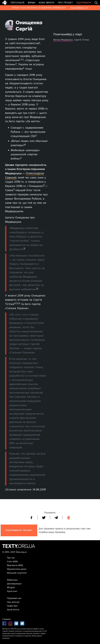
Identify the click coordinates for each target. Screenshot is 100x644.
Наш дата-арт (13, 602)
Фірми (32, 3)
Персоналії (17, 3)
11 (14, 189)
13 (37, 289)
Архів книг (12, 591)
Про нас (11, 558)
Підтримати (84, 3)
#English (11, 587)
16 (19, 303)
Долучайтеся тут (79, 8)
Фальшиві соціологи (17, 573)
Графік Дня (12, 606)
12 (24, 248)
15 (17, 303)
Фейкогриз (12, 580)
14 (15, 303)
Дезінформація (14, 584)
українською (21, 634)
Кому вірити (46, 3)
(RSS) (15, 562)
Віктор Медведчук (63, 40)
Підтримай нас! (14, 598)
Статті (10, 562)
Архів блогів (13, 610)
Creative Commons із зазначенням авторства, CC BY (28, 631)
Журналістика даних (17, 569)
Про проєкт (65, 3)
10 (44, 185)
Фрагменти (12, 565)
